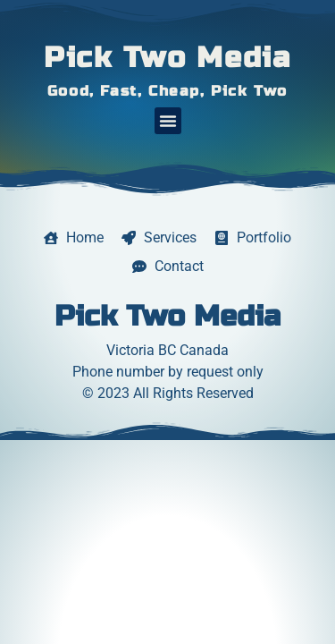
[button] (168, 121)
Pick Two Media (167, 58)
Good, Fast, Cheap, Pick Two (167, 91)
